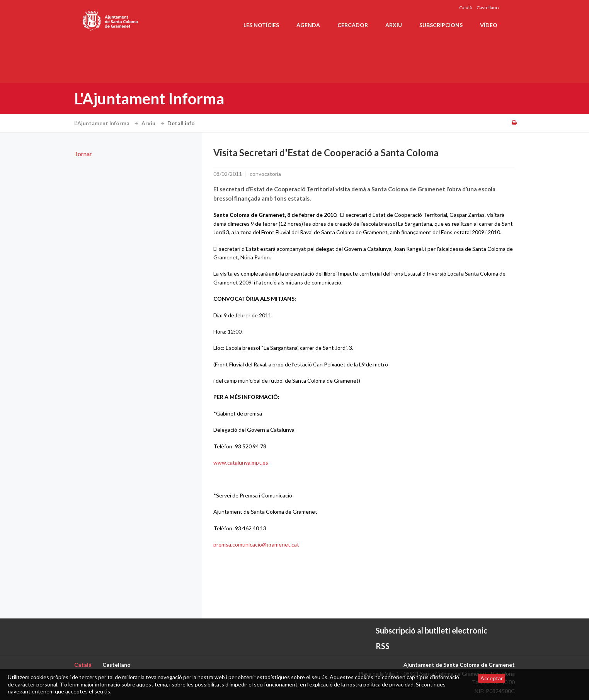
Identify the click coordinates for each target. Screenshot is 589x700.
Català (466, 8)
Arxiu (394, 25)
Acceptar (492, 678)
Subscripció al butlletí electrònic (432, 630)
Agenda (308, 25)
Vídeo (489, 25)
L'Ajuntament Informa (107, 123)
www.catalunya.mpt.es (241, 462)
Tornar (83, 154)
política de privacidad (388, 684)
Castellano (488, 8)
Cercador (353, 25)
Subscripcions (441, 25)
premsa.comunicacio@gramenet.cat (256, 544)
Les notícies (261, 25)
